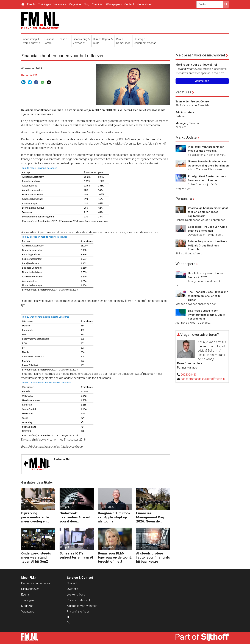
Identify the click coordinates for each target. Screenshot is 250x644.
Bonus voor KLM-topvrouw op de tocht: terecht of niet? (115, 557)
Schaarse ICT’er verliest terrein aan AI (76, 555)
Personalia (184, 199)
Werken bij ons (76, 595)
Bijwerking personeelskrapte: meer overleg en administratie (35, 517)
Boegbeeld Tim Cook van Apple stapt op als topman (114, 517)
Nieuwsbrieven (30, 589)
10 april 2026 (29, 547)
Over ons (72, 589)
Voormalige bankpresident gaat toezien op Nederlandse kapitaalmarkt (208, 212)
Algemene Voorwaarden (82, 606)
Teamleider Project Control (193, 102)
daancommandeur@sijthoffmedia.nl (203, 379)
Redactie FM (29, 75)
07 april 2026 (106, 547)
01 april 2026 (144, 547)
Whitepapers (114, 4)
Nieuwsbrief (144, 4)
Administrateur (185, 112)
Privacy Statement (78, 600)
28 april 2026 (68, 507)
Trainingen (45, 4)
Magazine (75, 4)
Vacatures (60, 4)
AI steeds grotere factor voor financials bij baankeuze (153, 557)
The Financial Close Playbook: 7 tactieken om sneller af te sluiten (208, 296)
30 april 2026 (29, 507)
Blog (86, 4)
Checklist (98, 4)
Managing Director (187, 123)
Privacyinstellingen (78, 612)
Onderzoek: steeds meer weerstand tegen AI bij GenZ (36, 557)
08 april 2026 (68, 547)
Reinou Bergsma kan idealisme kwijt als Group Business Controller (208, 245)
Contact (129, 4)
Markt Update (186, 137)
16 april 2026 (144, 507)
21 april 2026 (106, 507)
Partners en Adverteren (36, 583)
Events (31, 4)
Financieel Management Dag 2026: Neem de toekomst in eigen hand (150, 517)
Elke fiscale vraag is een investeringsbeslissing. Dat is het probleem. (206, 315)
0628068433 (189, 375)
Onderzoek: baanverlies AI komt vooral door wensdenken (75, 517)
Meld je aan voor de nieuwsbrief (200, 55)
